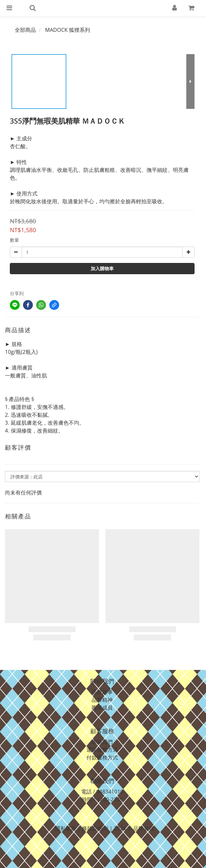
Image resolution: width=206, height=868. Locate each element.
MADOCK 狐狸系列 (68, 30)
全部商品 (25, 30)
